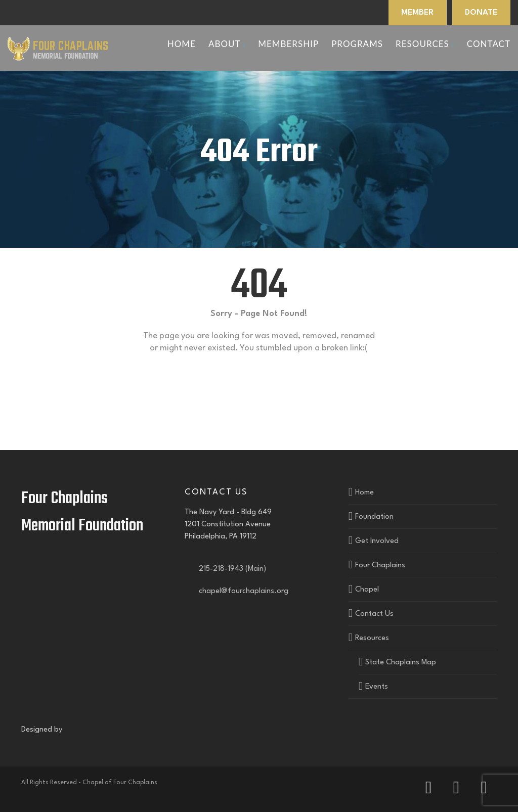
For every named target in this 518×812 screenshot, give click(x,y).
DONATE (481, 13)
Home (182, 44)
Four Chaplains (380, 566)
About (227, 44)
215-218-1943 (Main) (230, 569)
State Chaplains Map (401, 663)
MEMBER (417, 13)
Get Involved (377, 541)
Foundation (374, 517)
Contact (489, 44)
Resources (425, 44)
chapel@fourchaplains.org (242, 591)
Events (377, 687)
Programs (357, 44)
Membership (288, 44)
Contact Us (374, 614)
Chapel (367, 590)
